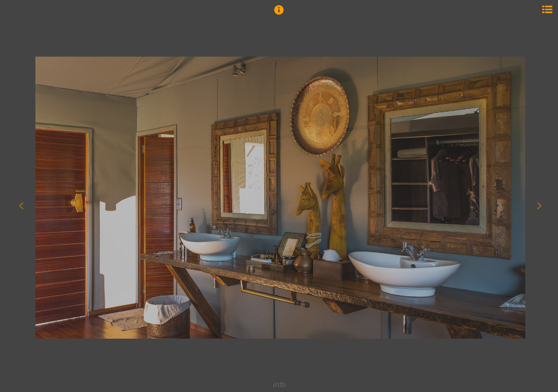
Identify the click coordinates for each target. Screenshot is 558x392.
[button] (279, 15)
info (279, 384)
